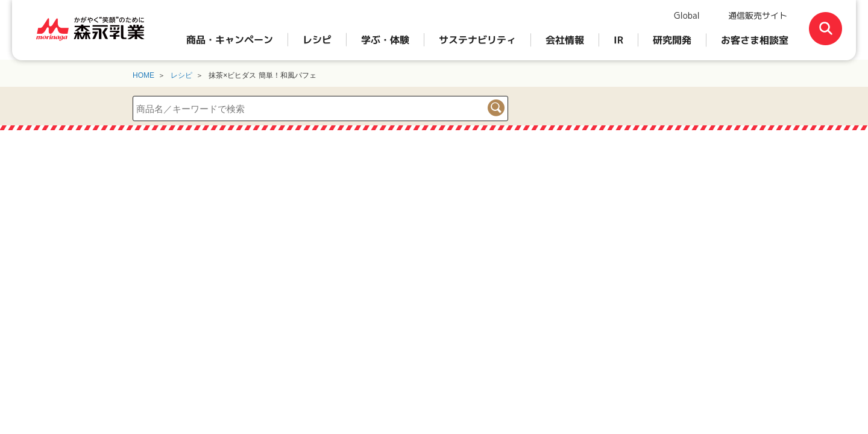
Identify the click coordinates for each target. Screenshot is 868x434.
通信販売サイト (758, 15)
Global (687, 15)
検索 (496, 108)
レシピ (181, 75)
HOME (143, 75)
